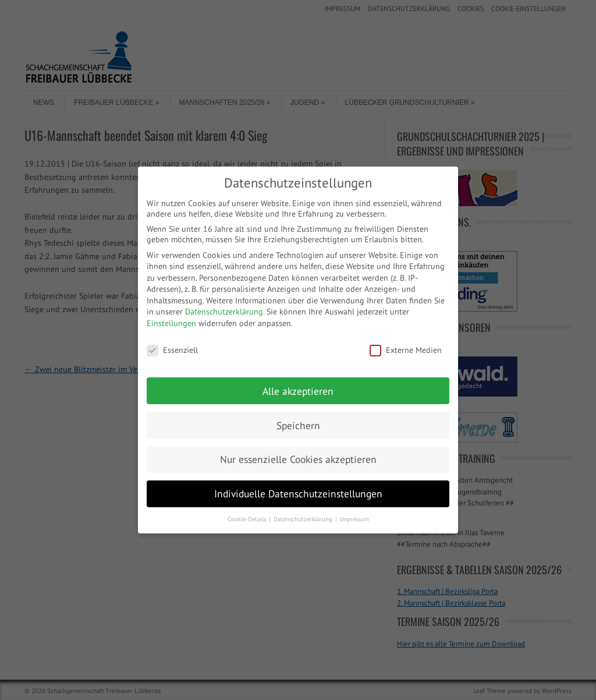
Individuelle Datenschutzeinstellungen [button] (298, 494)
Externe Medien (406, 350)
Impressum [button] (354, 519)
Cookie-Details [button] (248, 519)
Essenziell (172, 350)
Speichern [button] (298, 425)
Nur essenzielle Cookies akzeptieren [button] (298, 459)
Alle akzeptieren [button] (298, 391)
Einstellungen (171, 323)
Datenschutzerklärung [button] (304, 519)
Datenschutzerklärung (224, 312)
